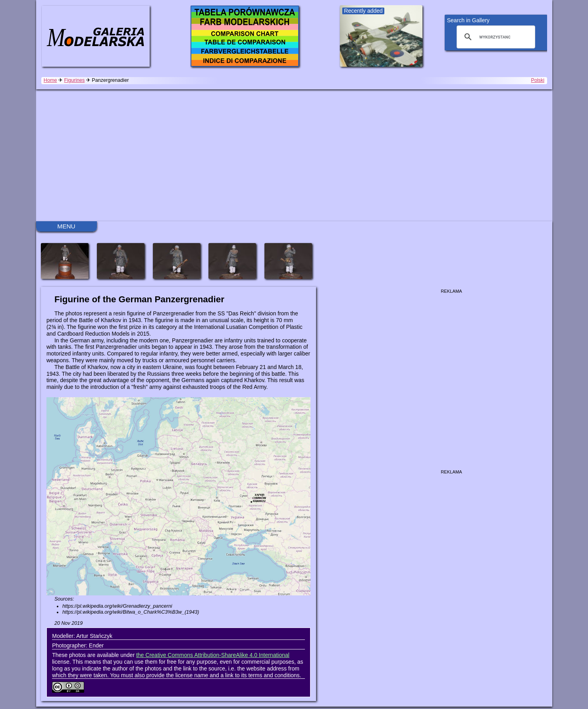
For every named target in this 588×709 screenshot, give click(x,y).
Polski (538, 80)
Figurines (74, 80)
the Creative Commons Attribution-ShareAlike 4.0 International (213, 655)
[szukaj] (495, 37)
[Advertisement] (294, 155)
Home (50, 80)
